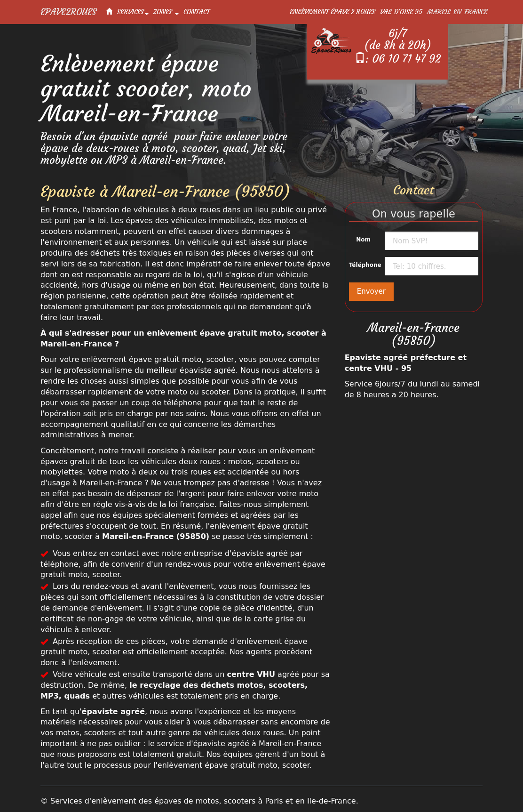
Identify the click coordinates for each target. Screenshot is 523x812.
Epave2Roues (68, 12)
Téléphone (363, 265)
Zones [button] (166, 12)
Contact (197, 12)
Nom (363, 240)
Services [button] (133, 12)
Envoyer (371, 291)
